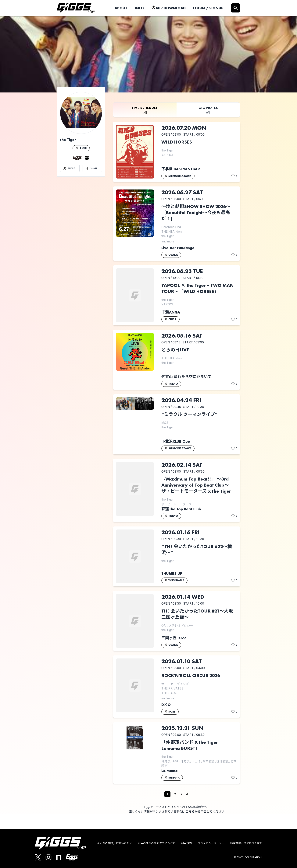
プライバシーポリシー (211, 843)
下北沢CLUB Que (176, 441)
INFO (139, 8)
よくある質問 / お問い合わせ (114, 843)
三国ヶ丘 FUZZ (174, 638)
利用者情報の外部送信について (156, 843)
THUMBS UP (172, 573)
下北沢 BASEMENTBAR (181, 169)
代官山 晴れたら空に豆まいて (186, 377)
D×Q (166, 705)
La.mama (169, 771)
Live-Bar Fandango (178, 248)
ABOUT (121, 8)
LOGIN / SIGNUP (208, 8)
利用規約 (186, 843)
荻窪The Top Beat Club (181, 509)
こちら (190, 812)
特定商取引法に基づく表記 (246, 843)
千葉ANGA (171, 312)
